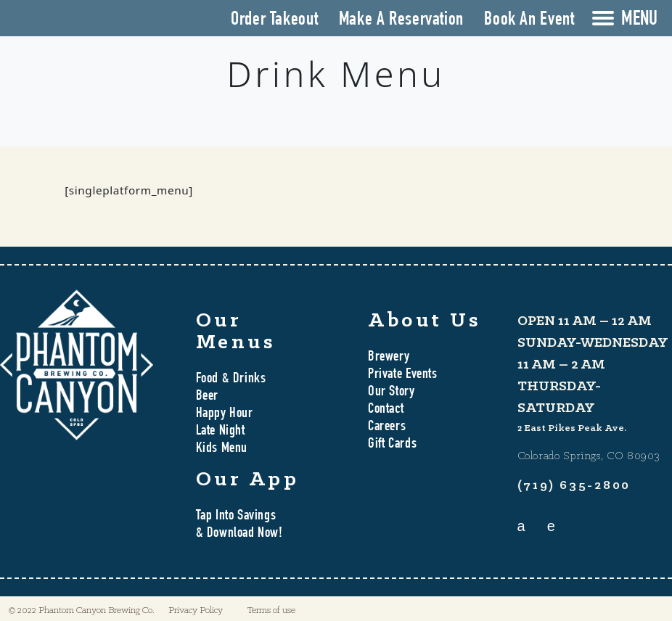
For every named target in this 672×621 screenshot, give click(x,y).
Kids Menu (222, 449)
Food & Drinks (231, 379)
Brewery (389, 358)
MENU (639, 20)
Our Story (392, 392)
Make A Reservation (401, 20)
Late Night (221, 432)
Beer (207, 397)
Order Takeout (274, 20)
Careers (387, 427)
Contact (386, 410)
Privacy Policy (196, 610)
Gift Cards (392, 445)
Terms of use (271, 610)
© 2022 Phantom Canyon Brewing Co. (82, 610)
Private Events (403, 375)
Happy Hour (225, 414)
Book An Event (529, 20)
